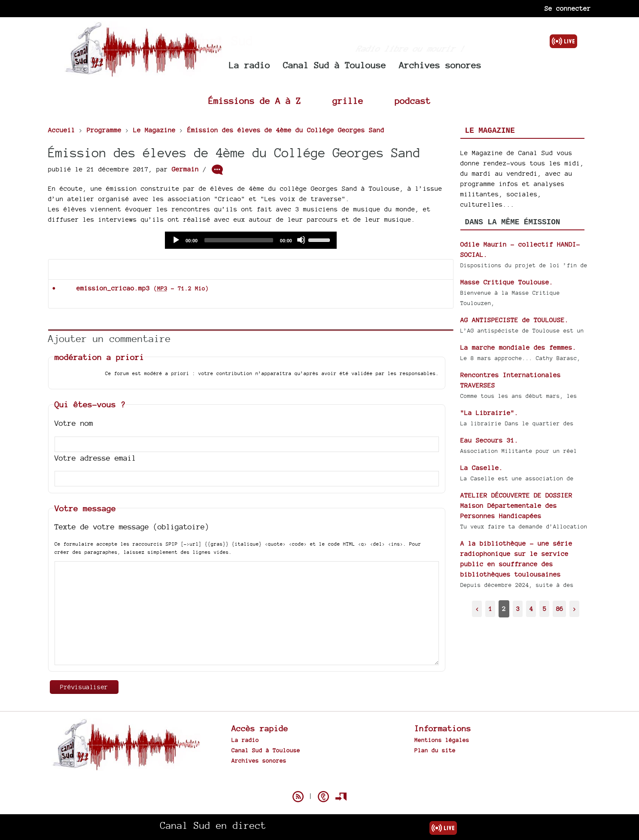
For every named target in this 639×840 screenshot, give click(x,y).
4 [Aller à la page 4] (531, 609)
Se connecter (568, 8)
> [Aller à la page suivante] (575, 609)
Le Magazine (490, 131)
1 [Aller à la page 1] (490, 609)
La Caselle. (482, 468)
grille (348, 101)
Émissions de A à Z (255, 101)
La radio (250, 65)
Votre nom (74, 423)
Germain (185, 169)
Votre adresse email (95, 458)
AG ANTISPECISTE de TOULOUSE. (514, 320)
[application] (251, 240)
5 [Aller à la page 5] (545, 609)
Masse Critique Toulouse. (507, 282)
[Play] (176, 240)
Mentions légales (442, 740)
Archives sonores (440, 65)
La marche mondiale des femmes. (518, 347)
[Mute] (301, 240)
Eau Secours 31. (489, 440)
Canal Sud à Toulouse (335, 65)
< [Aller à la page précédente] (477, 609)
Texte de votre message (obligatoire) (132, 527)
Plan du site (435, 750)
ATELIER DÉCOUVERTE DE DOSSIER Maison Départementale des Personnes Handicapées (516, 506)
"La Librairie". (489, 413)
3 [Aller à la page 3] (518, 609)
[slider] (239, 240)
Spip (319, 782)
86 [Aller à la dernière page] (560, 609)
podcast (413, 101)
